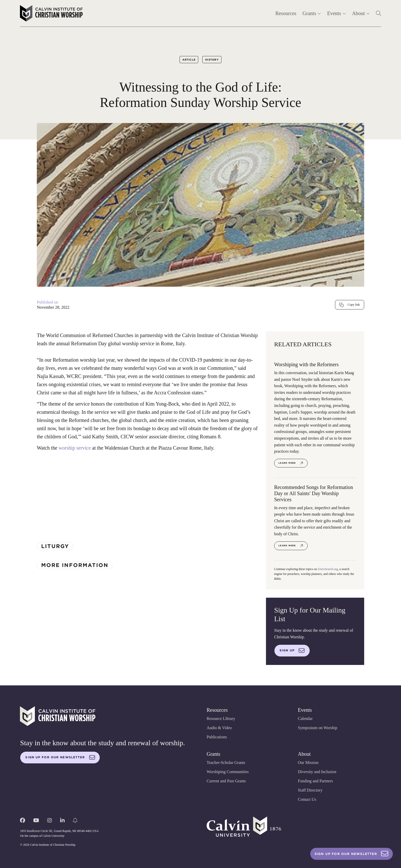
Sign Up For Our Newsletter (352, 854)
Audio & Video (219, 728)
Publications (217, 737)
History (212, 60)
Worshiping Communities (228, 772)
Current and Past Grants (226, 781)
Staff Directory (310, 790)
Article (189, 60)
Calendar (305, 719)
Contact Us (307, 799)
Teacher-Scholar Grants (226, 763)
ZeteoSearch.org (328, 569)
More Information (75, 565)
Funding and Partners (315, 781)
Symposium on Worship (318, 728)
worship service (75, 448)
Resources (286, 13)
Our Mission (308, 763)
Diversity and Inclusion (317, 772)
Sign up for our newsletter (60, 758)
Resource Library (221, 719)
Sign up (292, 651)
